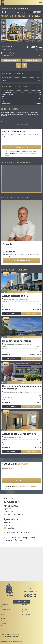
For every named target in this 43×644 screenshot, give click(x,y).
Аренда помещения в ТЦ (15, 296)
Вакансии (4, 607)
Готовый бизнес (27, 612)
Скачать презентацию (11, 60)
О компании (4, 604)
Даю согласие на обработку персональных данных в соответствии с (20, 153)
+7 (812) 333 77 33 (31, 592)
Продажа (25, 609)
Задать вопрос (21, 480)
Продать (4, 623)
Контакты (4, 612)
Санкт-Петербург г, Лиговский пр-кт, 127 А (14, 53)
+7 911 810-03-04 (12, 512)
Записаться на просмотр (21, 261)
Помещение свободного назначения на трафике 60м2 (21, 387)
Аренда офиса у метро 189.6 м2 (19, 434)
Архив (3, 614)
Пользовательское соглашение (10, 637)
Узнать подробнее (31, 314)
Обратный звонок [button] (22, 602)
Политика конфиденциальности (10, 634)
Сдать (3, 621)
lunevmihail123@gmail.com (15, 514)
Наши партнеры (5, 609)
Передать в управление (8, 626)
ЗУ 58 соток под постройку (17, 341)
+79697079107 (10, 252)
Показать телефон (32, 60)
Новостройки (26, 614)
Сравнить (13, 314)
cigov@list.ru (10, 528)
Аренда (24, 607)
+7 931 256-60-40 (12, 525)
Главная (3, 8)
